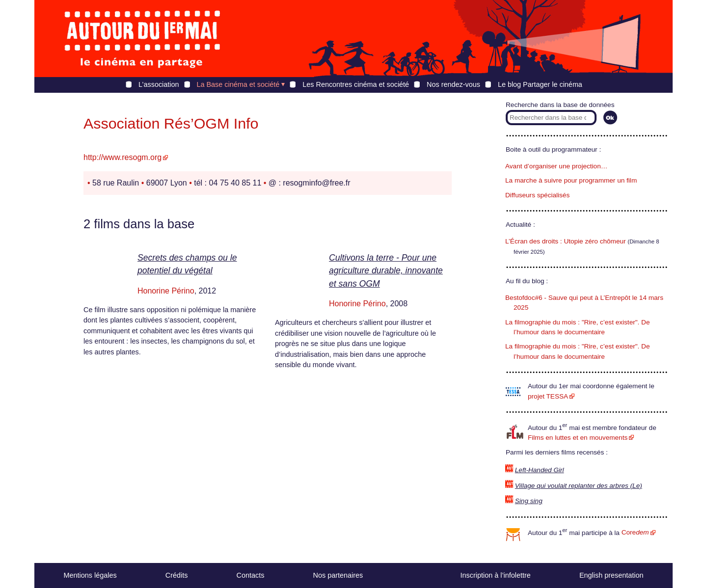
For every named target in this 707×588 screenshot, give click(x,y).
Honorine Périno (166, 291)
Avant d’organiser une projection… (556, 166)
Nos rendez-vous (453, 84)
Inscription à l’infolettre (496, 575)
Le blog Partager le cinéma (540, 84)
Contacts (251, 575)
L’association (159, 84)
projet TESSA (548, 396)
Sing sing (529, 501)
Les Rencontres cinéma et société (356, 84)
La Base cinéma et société (238, 84)
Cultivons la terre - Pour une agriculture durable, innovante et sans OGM (386, 271)
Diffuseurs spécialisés (537, 195)
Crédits (177, 575)
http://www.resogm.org (122, 157)
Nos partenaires (338, 575)
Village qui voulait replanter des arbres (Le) (579, 486)
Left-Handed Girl (540, 470)
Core (635, 532)
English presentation (611, 575)
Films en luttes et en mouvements (578, 438)
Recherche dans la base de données (560, 105)
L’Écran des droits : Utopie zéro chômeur (566, 241)
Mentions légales (90, 575)
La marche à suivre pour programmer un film (571, 180)
